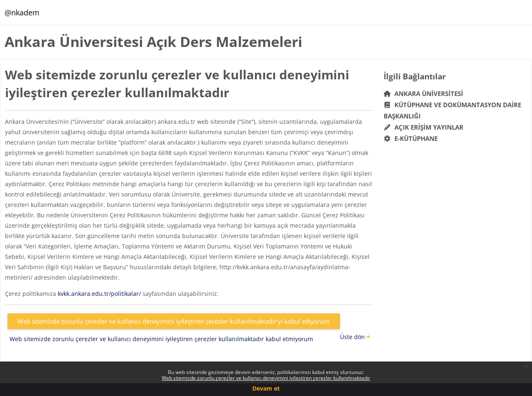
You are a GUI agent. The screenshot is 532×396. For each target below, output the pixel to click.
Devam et (266, 388)
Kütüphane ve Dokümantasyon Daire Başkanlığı (453, 110)
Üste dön (355, 337)
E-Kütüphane (411, 138)
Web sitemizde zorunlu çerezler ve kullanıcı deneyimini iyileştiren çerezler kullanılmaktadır (266, 378)
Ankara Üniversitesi (424, 93)
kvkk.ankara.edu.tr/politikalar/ (99, 294)
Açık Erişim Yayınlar (425, 127)
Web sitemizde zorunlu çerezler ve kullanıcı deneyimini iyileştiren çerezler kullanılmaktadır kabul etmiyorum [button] (161, 339)
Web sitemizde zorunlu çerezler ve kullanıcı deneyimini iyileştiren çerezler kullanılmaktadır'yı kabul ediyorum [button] (174, 321)
